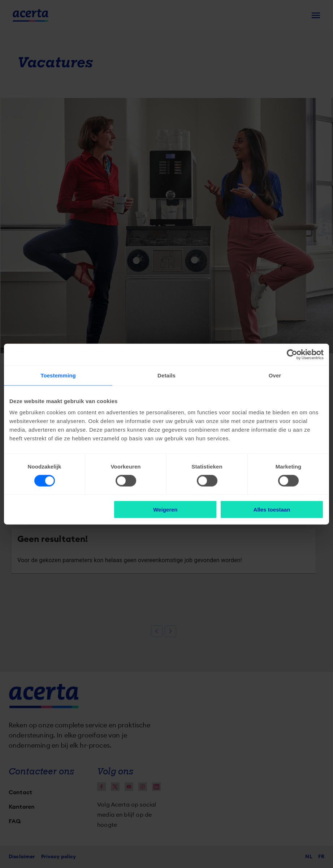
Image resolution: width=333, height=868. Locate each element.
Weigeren (165, 510)
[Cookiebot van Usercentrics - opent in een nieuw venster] (292, 354)
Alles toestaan (272, 510)
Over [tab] (275, 375)
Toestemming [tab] (58, 375)
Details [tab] (166, 375)
